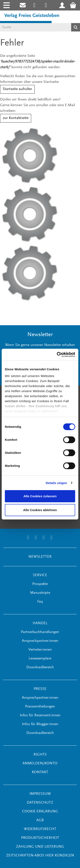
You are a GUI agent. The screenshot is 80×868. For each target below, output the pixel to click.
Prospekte (40, 584)
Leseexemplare (40, 659)
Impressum (40, 794)
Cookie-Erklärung (40, 812)
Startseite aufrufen (17, 89)
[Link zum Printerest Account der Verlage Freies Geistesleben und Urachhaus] (46, 5)
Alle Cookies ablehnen (40, 510)
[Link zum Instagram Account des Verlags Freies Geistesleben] (34, 5)
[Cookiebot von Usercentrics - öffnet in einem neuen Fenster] (57, 355)
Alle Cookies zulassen (40, 496)
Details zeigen (56, 483)
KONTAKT (40, 772)
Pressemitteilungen (40, 707)
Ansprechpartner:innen (40, 641)
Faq (40, 602)
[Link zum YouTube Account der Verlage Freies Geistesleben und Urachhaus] (51, 538)
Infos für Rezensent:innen (40, 715)
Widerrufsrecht (40, 829)
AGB (40, 820)
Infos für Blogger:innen (40, 724)
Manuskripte (40, 593)
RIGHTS (40, 755)
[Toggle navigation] (6, 5)
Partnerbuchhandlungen (40, 632)
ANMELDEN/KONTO (40, 764)
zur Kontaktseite (16, 118)
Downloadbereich (40, 667)
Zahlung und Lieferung (40, 847)
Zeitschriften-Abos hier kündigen (40, 856)
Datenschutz (40, 803)
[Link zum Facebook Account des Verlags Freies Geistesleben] (44, 538)
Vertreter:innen (40, 650)
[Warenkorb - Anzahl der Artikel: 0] (74, 5)
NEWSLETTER (40, 557)
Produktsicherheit (40, 838)
